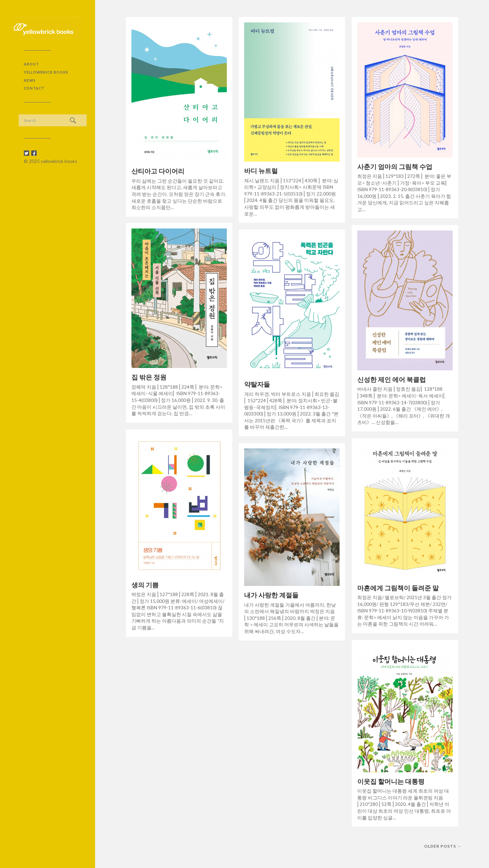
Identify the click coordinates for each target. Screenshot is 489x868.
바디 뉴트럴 (261, 171)
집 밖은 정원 (149, 377)
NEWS (30, 80)
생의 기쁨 (145, 585)
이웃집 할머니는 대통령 (391, 781)
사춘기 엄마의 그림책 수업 (395, 167)
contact (34, 88)
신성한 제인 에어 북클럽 (392, 379)
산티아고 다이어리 (158, 171)
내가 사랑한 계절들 (271, 595)
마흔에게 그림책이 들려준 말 (398, 588)
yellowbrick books (46, 72)
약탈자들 (257, 384)
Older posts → (443, 846)
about (31, 64)
